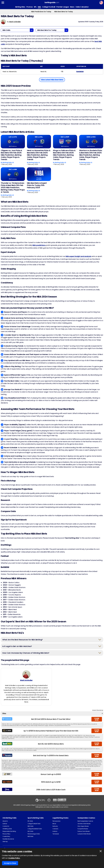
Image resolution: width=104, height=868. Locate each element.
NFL (35, 7)
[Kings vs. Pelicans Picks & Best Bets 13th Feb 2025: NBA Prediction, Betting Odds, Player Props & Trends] (65, 142)
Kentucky (55, 828)
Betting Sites (20, 7)
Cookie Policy (6, 838)
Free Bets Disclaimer (8, 840)
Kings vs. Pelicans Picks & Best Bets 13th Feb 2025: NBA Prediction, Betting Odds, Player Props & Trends (64, 155)
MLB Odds (30, 838)
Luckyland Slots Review (84, 835)
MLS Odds (30, 833)
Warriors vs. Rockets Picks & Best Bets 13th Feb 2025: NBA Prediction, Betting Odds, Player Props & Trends (91, 155)
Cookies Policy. (14, 858)
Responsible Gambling (9, 833)
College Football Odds (34, 825)
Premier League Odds (34, 835)
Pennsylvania (56, 823)
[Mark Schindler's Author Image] (26, 675)
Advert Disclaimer (98, 712)
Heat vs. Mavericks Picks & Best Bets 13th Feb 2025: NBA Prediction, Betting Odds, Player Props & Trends (39, 155)
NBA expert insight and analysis (78, 256)
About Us (5, 823)
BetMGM (80, 72)
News (72, 7)
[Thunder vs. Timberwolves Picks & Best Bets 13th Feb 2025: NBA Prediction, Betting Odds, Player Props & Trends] (13, 174)
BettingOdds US (8, 163)
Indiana (55, 833)
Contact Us (6, 828)
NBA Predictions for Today (41, 12)
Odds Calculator (82, 7)
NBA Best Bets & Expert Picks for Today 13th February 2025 (37, 185)
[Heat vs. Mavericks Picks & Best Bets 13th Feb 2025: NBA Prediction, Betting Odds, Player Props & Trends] (39, 142)
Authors (5, 825)
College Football (49, 7)
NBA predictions (39, 245)
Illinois (54, 825)
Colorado (55, 830)
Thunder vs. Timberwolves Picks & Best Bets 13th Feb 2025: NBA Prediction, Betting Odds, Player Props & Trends (13, 188)
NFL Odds (30, 823)
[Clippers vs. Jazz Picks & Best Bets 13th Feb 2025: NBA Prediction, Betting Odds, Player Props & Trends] (13, 142)
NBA (39, 7)
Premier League (63, 7)
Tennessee (56, 835)
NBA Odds (30, 828)
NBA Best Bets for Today (64, 12)
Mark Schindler (15, 22)
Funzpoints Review (83, 830)
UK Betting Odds (7, 830)
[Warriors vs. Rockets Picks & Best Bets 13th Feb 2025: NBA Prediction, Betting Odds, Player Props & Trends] (91, 142)
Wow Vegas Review (83, 828)
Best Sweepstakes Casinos (85, 823)
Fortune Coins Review (84, 833)
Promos (30, 7)
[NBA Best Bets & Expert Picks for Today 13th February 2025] (39, 174)
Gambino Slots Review (84, 825)
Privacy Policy (6, 835)
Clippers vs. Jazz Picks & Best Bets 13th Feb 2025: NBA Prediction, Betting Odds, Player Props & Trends (11, 155)
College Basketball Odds (35, 830)
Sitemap (5, 843)
